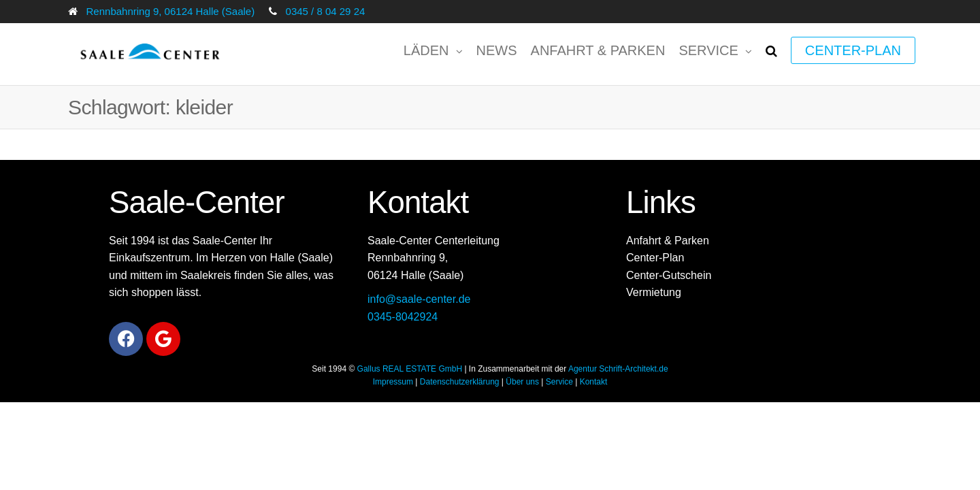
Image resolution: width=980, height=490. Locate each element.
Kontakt (594, 382)
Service (708, 50)
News (497, 50)
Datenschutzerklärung (460, 382)
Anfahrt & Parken (598, 50)
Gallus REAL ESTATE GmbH (410, 369)
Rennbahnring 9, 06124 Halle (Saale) (171, 11)
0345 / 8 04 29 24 (326, 11)
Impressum (393, 382)
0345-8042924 (403, 317)
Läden (426, 50)
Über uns (522, 382)
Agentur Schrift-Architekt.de (618, 369)
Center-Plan (853, 50)
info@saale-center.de (419, 299)
